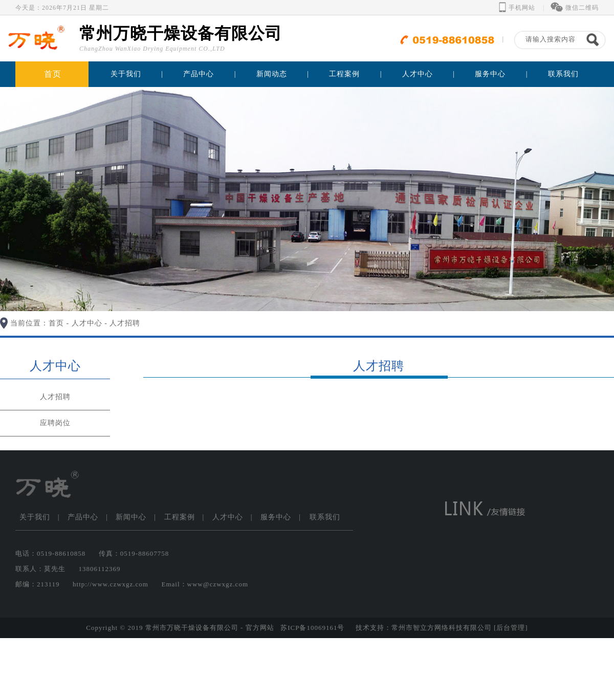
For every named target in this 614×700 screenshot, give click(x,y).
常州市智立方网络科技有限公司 (442, 628)
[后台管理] (511, 628)
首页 (53, 74)
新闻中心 (131, 517)
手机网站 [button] (517, 8)
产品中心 (83, 517)
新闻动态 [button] (272, 74)
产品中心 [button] (199, 74)
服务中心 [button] (490, 74)
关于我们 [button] (126, 74)
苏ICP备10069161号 (312, 628)
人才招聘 (125, 323)
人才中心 (87, 323)
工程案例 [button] (344, 74)
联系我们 (563, 74)
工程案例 (180, 517)
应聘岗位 (55, 423)
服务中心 (276, 517)
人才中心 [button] (418, 74)
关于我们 (35, 517)
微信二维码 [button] (575, 8)
